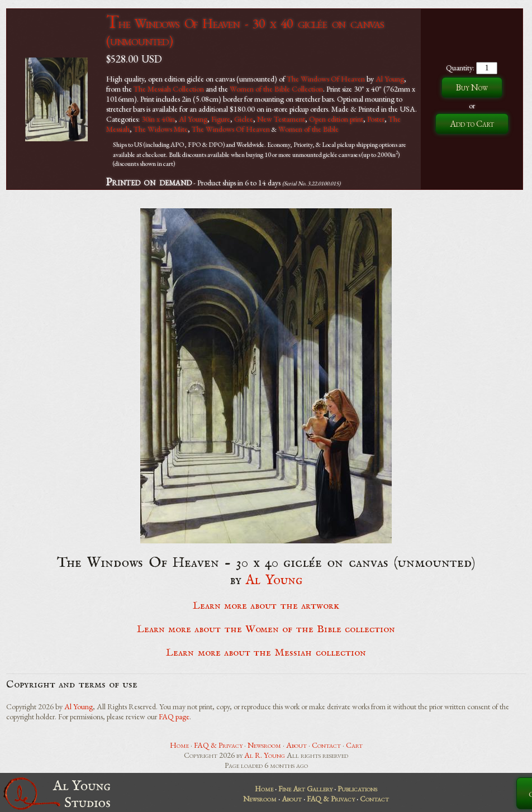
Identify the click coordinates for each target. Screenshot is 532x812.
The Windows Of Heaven (326, 79)
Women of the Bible (308, 129)
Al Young (390, 79)
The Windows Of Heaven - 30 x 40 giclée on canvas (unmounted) (245, 32)
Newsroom (264, 745)
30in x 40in (158, 119)
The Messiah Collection (169, 89)
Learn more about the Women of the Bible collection (266, 629)
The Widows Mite (161, 129)
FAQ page (174, 717)
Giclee (244, 119)
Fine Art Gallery (305, 789)
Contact (326, 745)
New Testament (281, 119)
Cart (354, 745)
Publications (357, 789)
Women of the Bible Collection (276, 89)
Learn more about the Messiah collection (266, 653)
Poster (376, 119)
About (296, 745)
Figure (221, 119)
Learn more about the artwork (266, 606)
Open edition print (336, 119)
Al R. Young (265, 755)
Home (179, 745)
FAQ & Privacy (218, 745)
